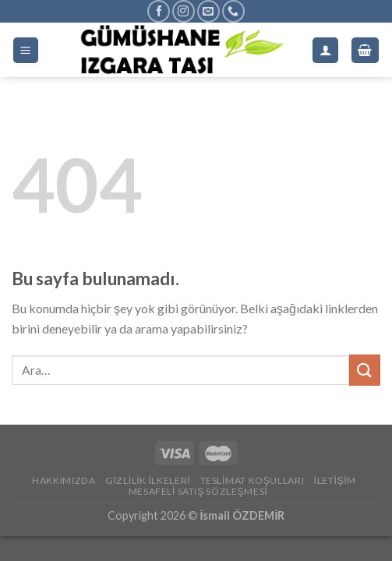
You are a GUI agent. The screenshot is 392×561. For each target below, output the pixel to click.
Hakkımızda (64, 480)
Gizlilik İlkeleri (148, 480)
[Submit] (365, 370)
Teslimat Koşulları (253, 480)
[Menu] (26, 50)
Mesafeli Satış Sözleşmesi (198, 491)
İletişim (335, 480)
